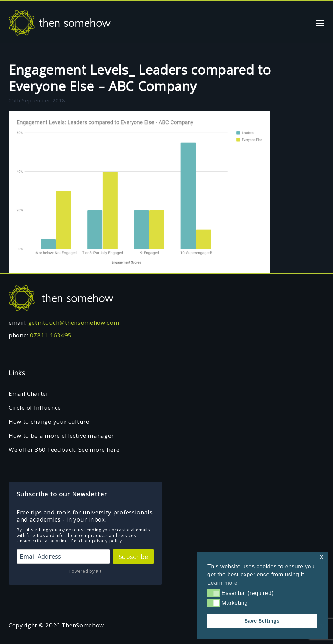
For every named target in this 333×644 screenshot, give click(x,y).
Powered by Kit (85, 571)
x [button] (322, 557)
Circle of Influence (35, 407)
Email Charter (29, 393)
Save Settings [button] (262, 621)
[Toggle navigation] (320, 22)
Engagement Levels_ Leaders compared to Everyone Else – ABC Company (140, 78)
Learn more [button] (223, 583)
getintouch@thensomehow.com (74, 323)
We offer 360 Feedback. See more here (64, 449)
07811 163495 (51, 335)
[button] (214, 593)
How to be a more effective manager (61, 435)
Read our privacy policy (97, 541)
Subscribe (133, 557)
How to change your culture (49, 421)
